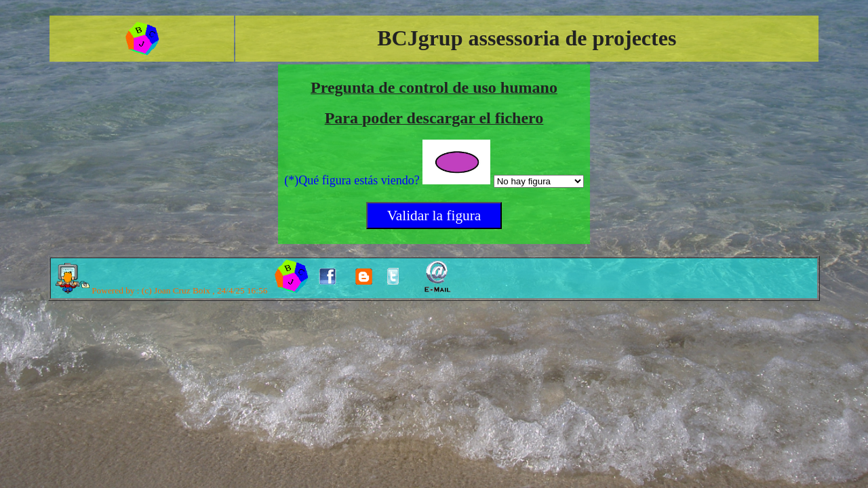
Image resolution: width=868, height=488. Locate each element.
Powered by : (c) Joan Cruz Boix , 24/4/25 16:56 (161, 290)
